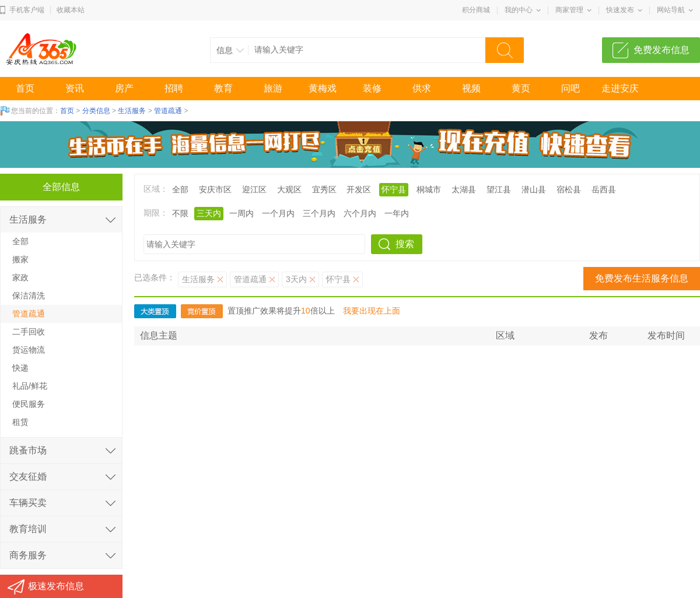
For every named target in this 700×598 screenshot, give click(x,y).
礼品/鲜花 (30, 386)
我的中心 (519, 10)
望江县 (499, 189)
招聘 (174, 88)
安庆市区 (215, 189)
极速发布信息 (56, 586)
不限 (180, 213)
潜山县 (534, 189)
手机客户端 (27, 10)
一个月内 (278, 213)
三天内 (209, 213)
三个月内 (319, 213)
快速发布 (620, 10)
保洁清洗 (29, 296)
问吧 (570, 88)
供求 (422, 88)
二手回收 (29, 332)
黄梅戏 (323, 88)
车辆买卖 (28, 503)
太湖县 (464, 189)
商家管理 (569, 10)
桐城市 (429, 189)
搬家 (20, 259)
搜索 (405, 244)
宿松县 (569, 189)
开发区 (359, 189)
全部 (180, 189)
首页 (25, 88)
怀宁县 (394, 189)
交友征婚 (28, 476)
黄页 (521, 88)
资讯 (75, 88)
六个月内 (360, 213)
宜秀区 (324, 189)
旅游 (273, 88)
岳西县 (604, 189)
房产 (124, 88)
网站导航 (671, 10)
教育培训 (28, 529)
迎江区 (254, 189)
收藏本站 (71, 10)
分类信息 (96, 111)
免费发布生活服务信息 (642, 278)
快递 (20, 368)
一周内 (242, 213)
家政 (20, 277)
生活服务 (132, 111)
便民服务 (29, 404)
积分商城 (476, 10)
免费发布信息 (661, 50)
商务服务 (28, 555)
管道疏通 (168, 111)
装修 (372, 88)
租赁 (20, 422)
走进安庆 (620, 88)
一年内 (397, 213)
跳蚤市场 (28, 450)
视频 (471, 88)
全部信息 (61, 187)
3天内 (296, 279)
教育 (223, 88)
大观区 (289, 189)
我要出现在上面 (372, 311)
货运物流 (29, 350)
